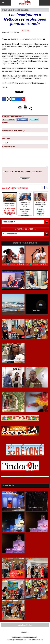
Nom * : (5, 123)
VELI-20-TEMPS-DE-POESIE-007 (37, 575)
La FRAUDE (8, 486)
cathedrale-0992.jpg (37, 507)
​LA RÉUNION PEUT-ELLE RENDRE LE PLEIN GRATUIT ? (9, 211)
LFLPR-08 (37, 262)
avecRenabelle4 (13, 286)
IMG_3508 (13, 310)
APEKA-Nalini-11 (13, 384)
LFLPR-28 (13, 262)
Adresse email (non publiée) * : (14, 131)
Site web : (6, 139)
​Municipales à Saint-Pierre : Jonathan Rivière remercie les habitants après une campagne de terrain (25, 211)
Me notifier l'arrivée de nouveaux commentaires (24, 171)
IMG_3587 (37, 310)
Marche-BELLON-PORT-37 (13, 359)
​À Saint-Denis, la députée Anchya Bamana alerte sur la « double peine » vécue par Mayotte (41, 212)
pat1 (37, 408)
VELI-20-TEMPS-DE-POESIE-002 (13, 575)
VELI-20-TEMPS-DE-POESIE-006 (13, 596)
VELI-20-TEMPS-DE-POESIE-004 (13, 336)
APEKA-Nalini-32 (37, 384)
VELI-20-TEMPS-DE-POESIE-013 (37, 336)
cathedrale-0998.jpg (13, 507)
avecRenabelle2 (37, 286)
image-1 (13, 408)
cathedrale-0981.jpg (37, 528)
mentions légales (25, 625)
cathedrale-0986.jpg (13, 528)
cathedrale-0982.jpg (13, 549)
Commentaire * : (8, 147)
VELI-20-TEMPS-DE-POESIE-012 (13, 617)
